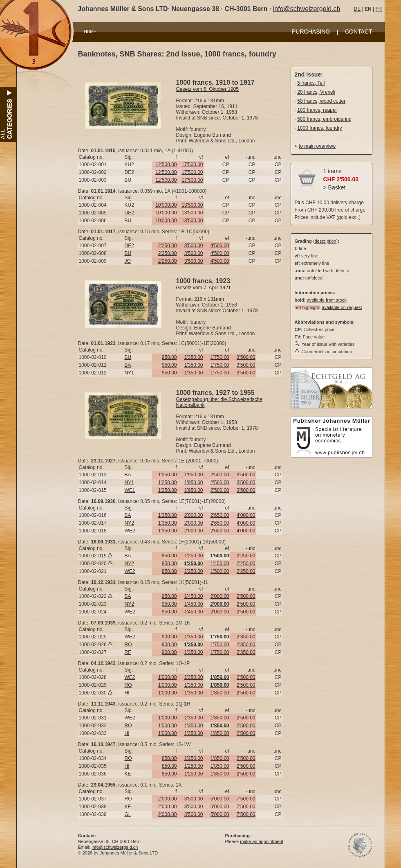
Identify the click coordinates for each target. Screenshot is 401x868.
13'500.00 (192, 205)
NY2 (129, 523)
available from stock (326, 300)
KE (128, 774)
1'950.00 (194, 475)
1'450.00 (220, 564)
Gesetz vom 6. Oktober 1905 (207, 89)
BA (128, 365)
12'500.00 (166, 165)
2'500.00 (220, 475)
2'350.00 (246, 637)
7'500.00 (246, 799)
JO (128, 261)
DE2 (129, 246)
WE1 (130, 490)
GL (128, 814)
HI (127, 693)
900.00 (169, 637)
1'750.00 (220, 357)
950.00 (169, 357)
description (325, 241)
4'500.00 (220, 246)
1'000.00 (168, 677)
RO (128, 645)
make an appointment (262, 841)
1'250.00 (168, 475)
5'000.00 (220, 799)
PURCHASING (311, 32)
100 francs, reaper (317, 110)
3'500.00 (194, 246)
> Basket (335, 187)
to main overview (317, 146)
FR (379, 9)
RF (128, 652)
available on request (342, 307)
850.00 (169, 556)
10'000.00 (166, 205)
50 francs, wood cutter (321, 101)
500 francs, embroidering (324, 119)
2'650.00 (220, 515)
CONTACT (359, 32)
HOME (90, 32)
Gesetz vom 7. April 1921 (204, 288)
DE (357, 9)
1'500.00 (220, 571)
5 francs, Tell (311, 83)
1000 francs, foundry (319, 128)
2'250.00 (168, 246)
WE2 (130, 531)
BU (128, 253)
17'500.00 (192, 165)
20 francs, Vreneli (316, 92)
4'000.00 (246, 515)
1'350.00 (194, 357)
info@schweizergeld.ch (307, 9)
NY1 (129, 373)
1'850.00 (220, 693)
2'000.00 (194, 515)
